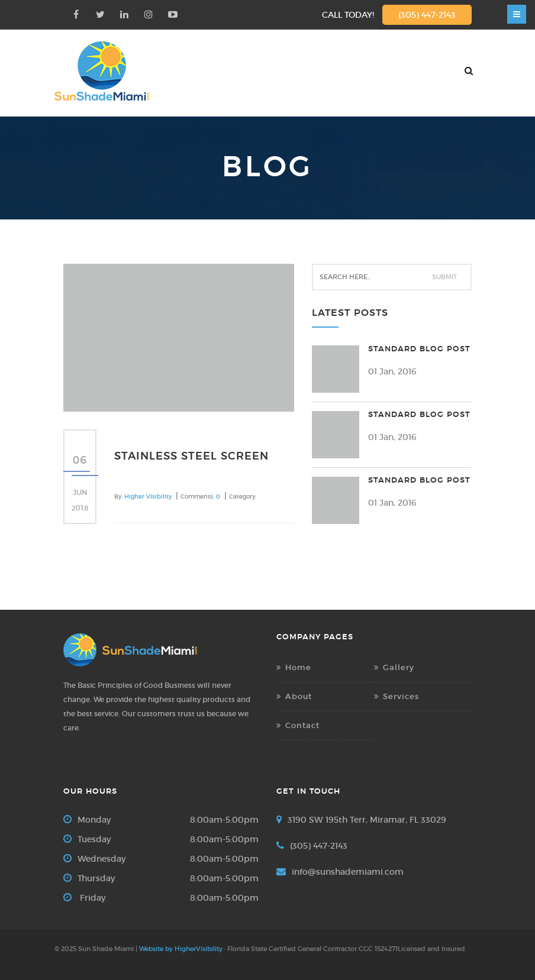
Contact (302, 725)
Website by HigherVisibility (181, 949)
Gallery (399, 667)
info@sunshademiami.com (348, 872)
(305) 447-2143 (427, 15)
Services (401, 696)
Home (298, 667)
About (299, 696)
